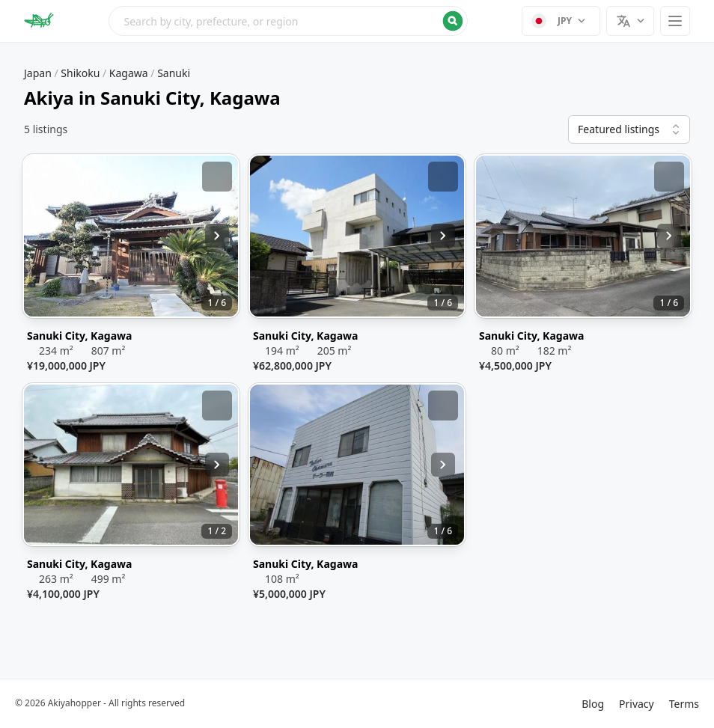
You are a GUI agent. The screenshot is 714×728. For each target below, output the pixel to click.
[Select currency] (561, 21)
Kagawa (129, 73)
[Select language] (630, 21)
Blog (593, 704)
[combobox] (288, 21)
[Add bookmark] (217, 177)
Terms (684, 704)
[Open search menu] (288, 21)
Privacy (637, 704)
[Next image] (217, 236)
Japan (38, 73)
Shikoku (80, 73)
